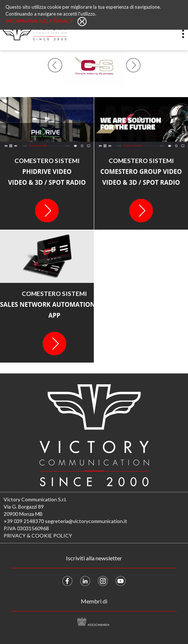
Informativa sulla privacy (40, 21)
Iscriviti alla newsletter (94, 558)
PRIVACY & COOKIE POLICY (38, 536)
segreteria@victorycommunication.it (86, 521)
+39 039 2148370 (24, 521)
